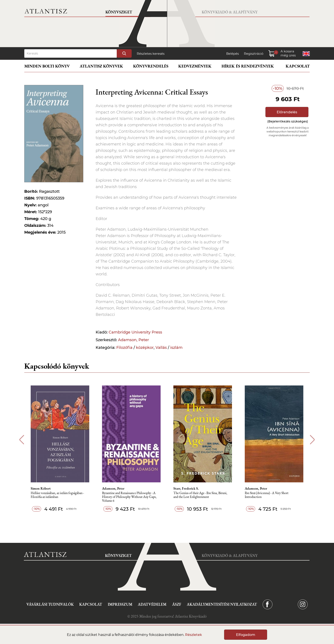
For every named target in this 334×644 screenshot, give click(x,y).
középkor (145, 348)
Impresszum (120, 604)
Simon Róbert (41, 489)
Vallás (161, 348)
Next (312, 440)
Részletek (194, 635)
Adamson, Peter (133, 340)
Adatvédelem (152, 604)
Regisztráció (254, 54)
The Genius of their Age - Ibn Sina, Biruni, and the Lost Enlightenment (200, 495)
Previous (22, 440)
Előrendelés (287, 112)
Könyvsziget (119, 12)
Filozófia (124, 348)
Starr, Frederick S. (186, 489)
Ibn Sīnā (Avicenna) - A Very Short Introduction (267, 495)
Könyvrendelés (151, 66)
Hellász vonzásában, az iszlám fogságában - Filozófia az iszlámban (57, 495)
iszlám (176, 348)
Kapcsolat (298, 66)
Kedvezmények (195, 66)
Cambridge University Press (135, 332)
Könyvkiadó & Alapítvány (230, 12)
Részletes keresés (151, 54)
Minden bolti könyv (47, 66)
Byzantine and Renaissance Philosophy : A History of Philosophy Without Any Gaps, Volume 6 (129, 497)
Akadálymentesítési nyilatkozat (222, 604)
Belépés (233, 54)
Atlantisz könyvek (101, 66)
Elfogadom (246, 635)
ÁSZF (177, 604)
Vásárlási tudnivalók (50, 604)
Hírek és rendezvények (248, 66)
